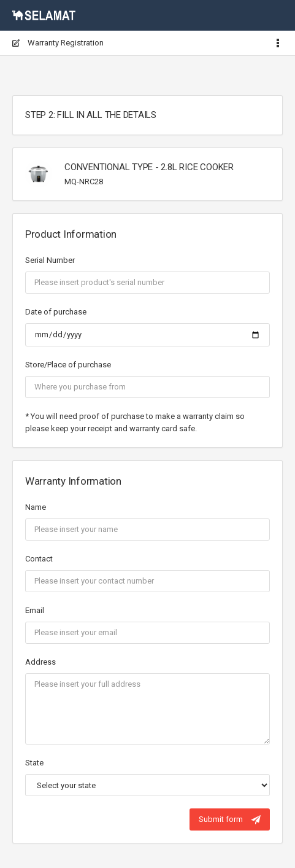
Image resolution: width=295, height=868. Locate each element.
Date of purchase (56, 312)
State (34, 763)
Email (35, 610)
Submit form (230, 819)
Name (36, 507)
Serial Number (50, 260)
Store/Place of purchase (68, 365)
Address (40, 662)
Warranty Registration (58, 43)
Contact (39, 559)
